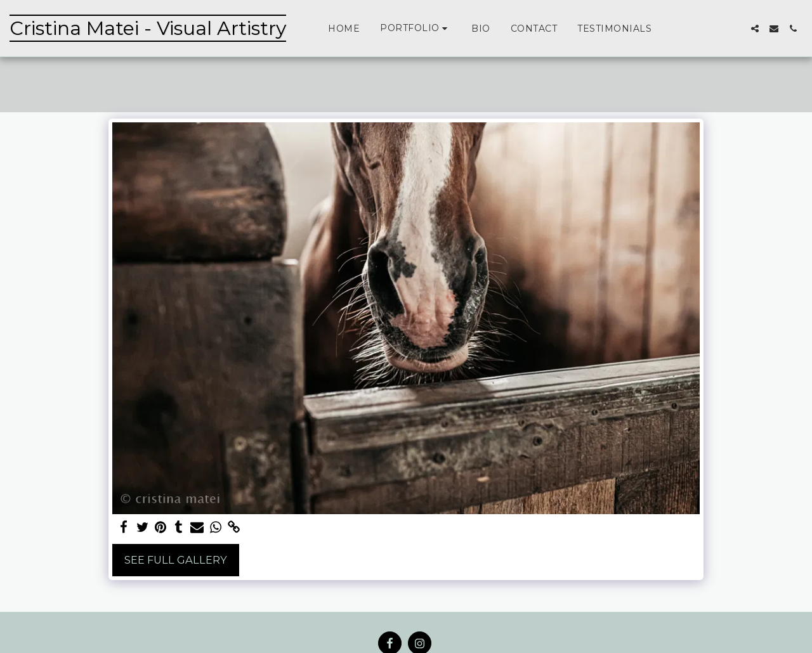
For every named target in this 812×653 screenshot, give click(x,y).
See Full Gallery (176, 560)
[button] (416, 28)
